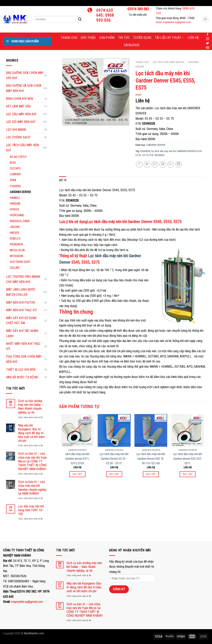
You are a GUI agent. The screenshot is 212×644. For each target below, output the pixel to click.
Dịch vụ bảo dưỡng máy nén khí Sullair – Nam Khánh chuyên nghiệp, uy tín (31, 407)
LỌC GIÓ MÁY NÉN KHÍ (20, 122)
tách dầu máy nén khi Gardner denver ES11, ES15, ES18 (77, 459)
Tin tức (124, 38)
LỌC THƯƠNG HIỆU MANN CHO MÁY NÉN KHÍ (23, 279)
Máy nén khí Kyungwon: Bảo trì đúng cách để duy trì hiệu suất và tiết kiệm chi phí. (31, 433)
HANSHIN (15, 204)
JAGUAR (15, 227)
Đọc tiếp (77, 474)
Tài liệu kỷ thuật (170, 38)
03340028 (145, 151)
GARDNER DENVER (156, 145)
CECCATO (15, 169)
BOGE (13, 163)
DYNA (13, 180)
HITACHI (14, 210)
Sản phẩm (107, 38)
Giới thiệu (88, 38)
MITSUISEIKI (17, 256)
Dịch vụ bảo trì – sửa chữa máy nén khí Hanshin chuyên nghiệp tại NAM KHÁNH (32, 488)
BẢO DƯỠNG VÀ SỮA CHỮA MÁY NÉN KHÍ (24, 88)
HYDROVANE (17, 215)
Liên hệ (193, 38)
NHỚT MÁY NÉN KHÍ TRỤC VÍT (23, 346)
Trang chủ (69, 38)
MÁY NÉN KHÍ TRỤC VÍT (22, 310)
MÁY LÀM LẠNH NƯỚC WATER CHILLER (21, 292)
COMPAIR (15, 174)
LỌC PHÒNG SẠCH (18, 137)
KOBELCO (15, 239)
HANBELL (15, 198)
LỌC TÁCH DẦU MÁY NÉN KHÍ (168, 62)
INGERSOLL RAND (20, 221)
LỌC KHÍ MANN (16, 130)
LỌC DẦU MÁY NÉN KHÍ (21, 114)
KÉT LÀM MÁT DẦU (18, 106)
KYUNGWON (16, 244)
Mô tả (63, 180)
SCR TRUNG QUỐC (20, 262)
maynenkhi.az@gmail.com (27, 602)
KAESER (14, 233)
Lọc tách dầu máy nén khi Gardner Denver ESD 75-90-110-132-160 (151, 459)
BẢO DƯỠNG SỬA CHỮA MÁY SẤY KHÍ (25, 75)
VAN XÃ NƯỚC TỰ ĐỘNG (22, 377)
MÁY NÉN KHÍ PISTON (20, 303)
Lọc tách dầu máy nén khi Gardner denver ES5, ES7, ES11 (188, 459)
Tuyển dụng (142, 38)
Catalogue (132, 45)
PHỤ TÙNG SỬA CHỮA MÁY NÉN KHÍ (24, 359)
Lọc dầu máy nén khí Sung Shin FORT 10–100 (31, 510)
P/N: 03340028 (157, 155)
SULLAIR (15, 268)
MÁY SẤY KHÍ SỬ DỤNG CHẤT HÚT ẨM (21, 321)
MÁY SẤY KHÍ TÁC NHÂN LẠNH (22, 333)
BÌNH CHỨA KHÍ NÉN (19, 99)
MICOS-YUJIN (17, 250)
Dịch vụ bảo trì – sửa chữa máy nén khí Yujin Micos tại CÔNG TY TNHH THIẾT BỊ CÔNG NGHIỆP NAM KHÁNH (32, 461)
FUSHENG (15, 186)
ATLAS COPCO (18, 157)
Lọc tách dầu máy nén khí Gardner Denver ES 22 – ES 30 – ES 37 (114, 459)
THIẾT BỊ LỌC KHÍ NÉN (21, 370)
